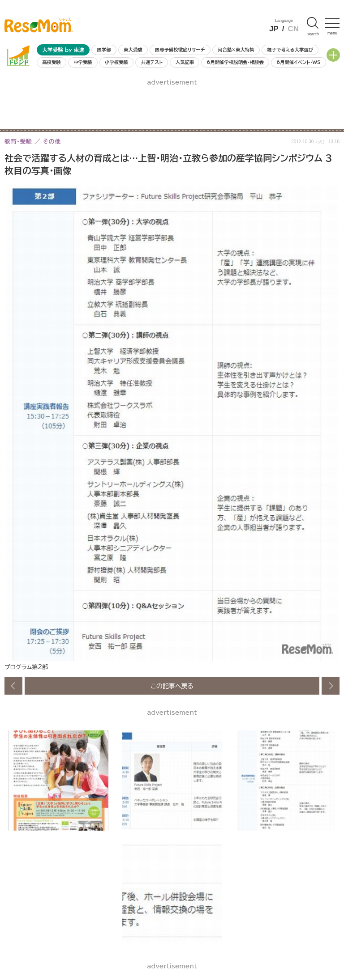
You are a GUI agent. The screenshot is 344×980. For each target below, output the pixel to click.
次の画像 (331, 686)
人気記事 (185, 62)
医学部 (104, 50)
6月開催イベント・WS (298, 62)
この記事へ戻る (172, 686)
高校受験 (52, 62)
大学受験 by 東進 (63, 50)
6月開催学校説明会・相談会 (235, 62)
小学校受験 (116, 62)
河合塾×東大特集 (236, 50)
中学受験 (83, 62)
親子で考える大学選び (290, 50)
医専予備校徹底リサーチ (180, 50)
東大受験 (133, 50)
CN (293, 29)
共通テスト (152, 62)
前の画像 (13, 686)
